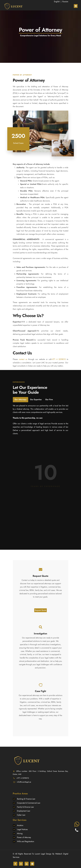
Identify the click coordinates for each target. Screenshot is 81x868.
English (57, 2)
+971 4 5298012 (58, 359)
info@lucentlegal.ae (24, 782)
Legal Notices (22, 829)
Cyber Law (21, 815)
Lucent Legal (40, 854)
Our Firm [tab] (49, 400)
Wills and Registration (26, 841)
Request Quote (41, 610)
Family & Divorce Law (25, 807)
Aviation (20, 825)
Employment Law (24, 811)
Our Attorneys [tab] (21, 400)
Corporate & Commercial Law (29, 803)
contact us (23, 359)
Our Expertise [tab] (36, 400)
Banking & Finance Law (26, 799)
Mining (20, 833)
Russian (65, 2)
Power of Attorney (24, 837)
